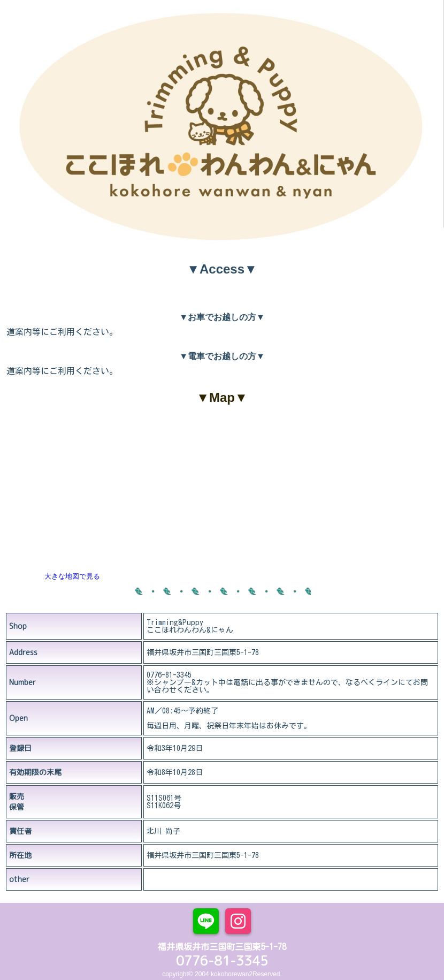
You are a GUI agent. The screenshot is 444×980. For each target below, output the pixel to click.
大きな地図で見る (72, 576)
